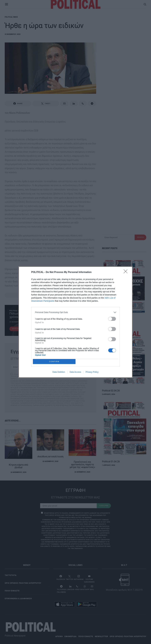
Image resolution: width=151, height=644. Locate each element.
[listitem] (75, 312)
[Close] (127, 272)
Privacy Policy (92, 372)
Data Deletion (59, 372)
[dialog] (75, 322)
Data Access (75, 372)
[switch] (112, 319)
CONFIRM (54, 361)
